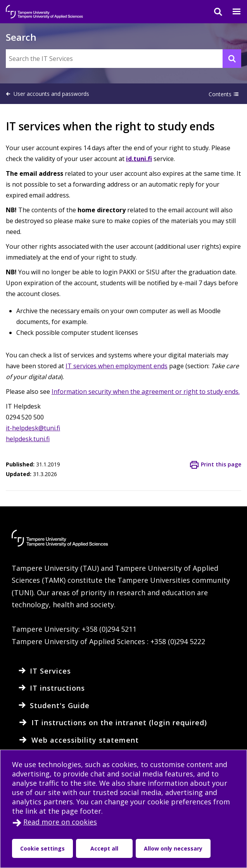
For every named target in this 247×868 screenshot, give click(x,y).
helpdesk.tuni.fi (28, 439)
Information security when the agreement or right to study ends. (146, 392)
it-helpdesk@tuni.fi (33, 428)
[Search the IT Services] (123, 59)
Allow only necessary (173, 848)
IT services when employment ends (117, 366)
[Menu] (232, 12)
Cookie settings (42, 848)
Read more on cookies (60, 822)
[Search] (213, 12)
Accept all (104, 848)
